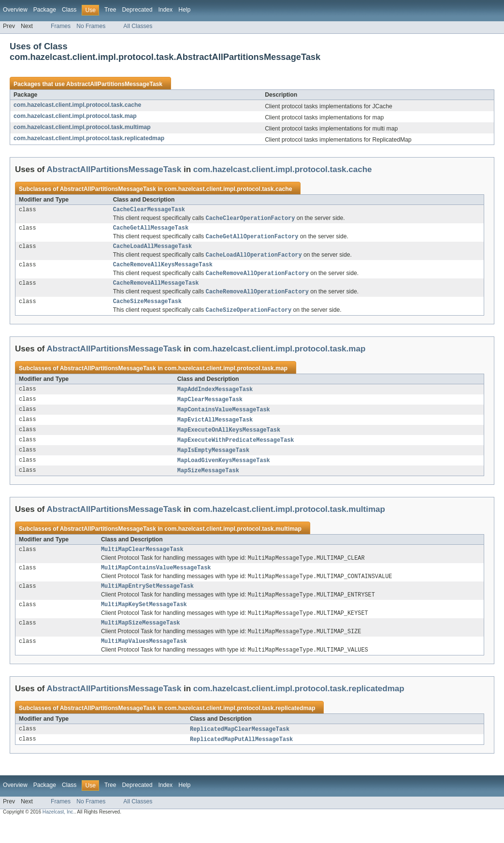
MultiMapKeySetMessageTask (144, 623)
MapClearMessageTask (210, 409)
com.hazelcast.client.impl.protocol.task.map (75, 116)
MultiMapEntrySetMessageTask (147, 603)
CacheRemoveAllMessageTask (156, 290)
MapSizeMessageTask (208, 483)
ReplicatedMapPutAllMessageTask (241, 762)
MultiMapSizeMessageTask (140, 642)
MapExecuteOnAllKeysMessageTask (229, 441)
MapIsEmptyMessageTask (213, 462)
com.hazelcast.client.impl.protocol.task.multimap (82, 127)
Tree (110, 10)
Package (45, 10)
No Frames (91, 26)
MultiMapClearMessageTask (142, 563)
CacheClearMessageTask (149, 210)
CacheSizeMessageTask (147, 309)
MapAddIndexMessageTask (215, 398)
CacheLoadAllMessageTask (152, 250)
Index (165, 10)
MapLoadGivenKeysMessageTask (224, 473)
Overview (15, 10)
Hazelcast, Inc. (58, 835)
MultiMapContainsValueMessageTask (156, 583)
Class (69, 10)
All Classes (138, 26)
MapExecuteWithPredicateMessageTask (236, 451)
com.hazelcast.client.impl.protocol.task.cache (77, 105)
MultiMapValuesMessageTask (144, 662)
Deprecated (137, 10)
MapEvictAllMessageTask (215, 430)
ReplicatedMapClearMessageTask (240, 751)
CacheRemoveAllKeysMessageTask (163, 270)
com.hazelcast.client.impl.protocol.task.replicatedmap (89, 138)
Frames (61, 26)
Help (184, 10)
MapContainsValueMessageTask (224, 420)
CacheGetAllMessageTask (151, 230)
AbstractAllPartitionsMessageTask (114, 84)
